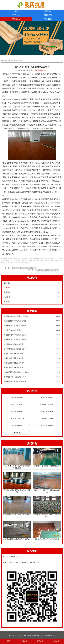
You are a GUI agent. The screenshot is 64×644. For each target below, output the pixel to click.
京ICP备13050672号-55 (48, 636)
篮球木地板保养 (17, 426)
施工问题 (32, 283)
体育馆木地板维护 (47, 397)
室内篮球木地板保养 (17, 419)
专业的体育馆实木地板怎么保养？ (32, 335)
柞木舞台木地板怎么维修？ (32, 330)
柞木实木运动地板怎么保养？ (32, 368)
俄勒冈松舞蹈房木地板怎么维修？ (32, 321)
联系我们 (48, 19)
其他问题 (32, 302)
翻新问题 (32, 292)
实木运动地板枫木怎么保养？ (32, 344)
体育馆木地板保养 (47, 426)
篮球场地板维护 (47, 419)
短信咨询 (56, 641)
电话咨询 (40, 641)
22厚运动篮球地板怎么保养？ (32, 363)
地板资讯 (16, 19)
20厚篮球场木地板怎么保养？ (32, 358)
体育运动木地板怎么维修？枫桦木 (32, 316)
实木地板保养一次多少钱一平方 (32, 377)
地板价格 (32, 297)
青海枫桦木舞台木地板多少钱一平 (24, 268)
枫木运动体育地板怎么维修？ (32, 354)
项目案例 (48, 15)
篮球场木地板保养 (17, 405)
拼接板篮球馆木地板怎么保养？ (32, 382)
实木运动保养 (17, 433)
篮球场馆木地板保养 (47, 405)
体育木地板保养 (17, 397)
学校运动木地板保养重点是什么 (47, 270)
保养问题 (19, 60)
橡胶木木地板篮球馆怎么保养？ (32, 349)
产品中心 (16, 15)
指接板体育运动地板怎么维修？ (32, 340)
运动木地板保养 (17, 412)
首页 (16, 11)
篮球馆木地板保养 (47, 412)
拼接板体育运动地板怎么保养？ (32, 326)
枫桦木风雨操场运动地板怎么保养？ (32, 372)
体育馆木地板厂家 (40, 70)
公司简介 (48, 11)
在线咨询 (24, 641)
